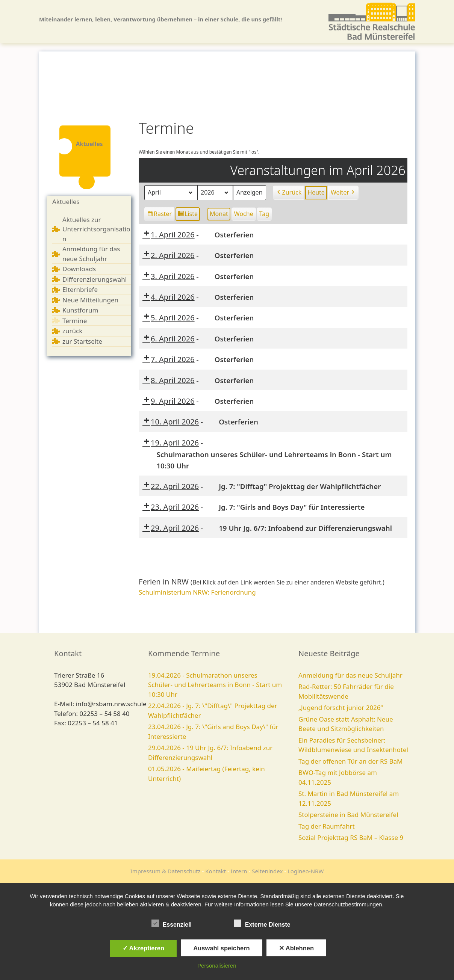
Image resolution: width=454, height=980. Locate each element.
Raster (160, 215)
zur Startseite (82, 341)
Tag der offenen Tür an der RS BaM (350, 761)
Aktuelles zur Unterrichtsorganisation (96, 229)
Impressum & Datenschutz (166, 871)
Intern (239, 871)
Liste (188, 215)
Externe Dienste (262, 923)
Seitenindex (267, 871)
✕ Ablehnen (296, 948)
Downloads (79, 269)
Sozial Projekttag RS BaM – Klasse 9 (351, 837)
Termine (75, 321)
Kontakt (216, 871)
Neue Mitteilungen (90, 300)
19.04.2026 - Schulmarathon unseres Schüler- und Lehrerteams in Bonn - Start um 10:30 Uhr (215, 685)
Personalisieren (217, 966)
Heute (316, 192)
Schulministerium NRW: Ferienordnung (197, 592)
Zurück (289, 193)
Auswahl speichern (221, 948)
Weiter (343, 193)
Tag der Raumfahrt (327, 826)
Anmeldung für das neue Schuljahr (350, 675)
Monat (219, 214)
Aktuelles (66, 202)
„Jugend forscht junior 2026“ (341, 707)
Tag (264, 214)
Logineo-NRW (306, 871)
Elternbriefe (80, 289)
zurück (72, 331)
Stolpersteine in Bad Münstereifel (348, 815)
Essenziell (172, 923)
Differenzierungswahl (95, 279)
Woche (244, 214)
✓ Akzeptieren (144, 948)
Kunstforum (80, 310)
